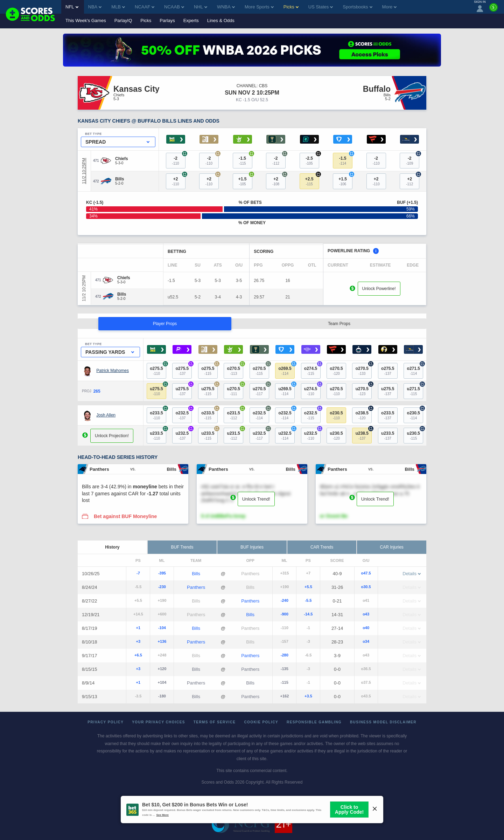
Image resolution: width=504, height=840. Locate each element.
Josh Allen (106, 415)
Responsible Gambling (314, 722)
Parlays (167, 20)
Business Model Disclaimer (383, 722)
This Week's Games (86, 20)
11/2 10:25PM (84, 171)
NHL (201, 7)
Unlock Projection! (112, 436)
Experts (191, 20)
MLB (118, 7)
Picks (146, 20)
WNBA (226, 7)
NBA (95, 7)
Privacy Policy (106, 722)
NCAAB (174, 7)
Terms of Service (215, 722)
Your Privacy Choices (159, 722)
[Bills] (120, 179)
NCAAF (145, 7)
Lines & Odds (221, 20)
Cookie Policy (261, 722)
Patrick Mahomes (113, 371)
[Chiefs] (122, 159)
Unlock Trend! (256, 499)
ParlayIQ (123, 20)
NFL (72, 7)
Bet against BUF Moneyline (125, 516)
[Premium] (493, 10)
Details (412, 574)
